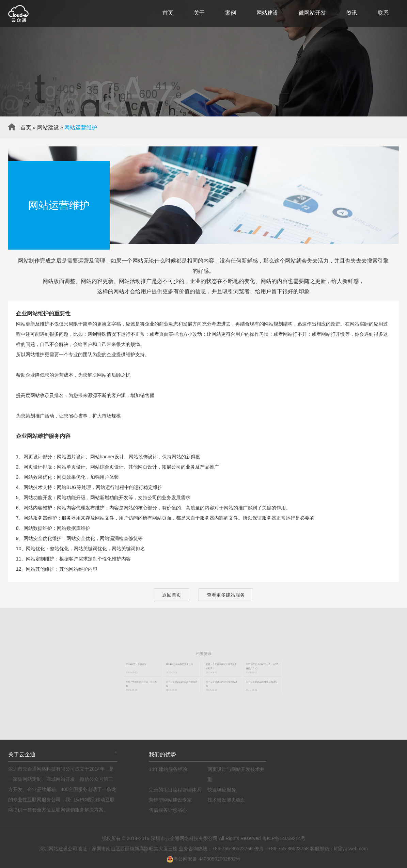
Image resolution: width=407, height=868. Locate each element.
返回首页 (172, 595)
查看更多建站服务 (226, 595)
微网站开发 (312, 13)
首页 (168, 13)
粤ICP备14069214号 (284, 838)
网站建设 (267, 13)
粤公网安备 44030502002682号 (203, 859)
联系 (383, 13)
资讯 (352, 13)
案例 (231, 13)
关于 (199, 13)
